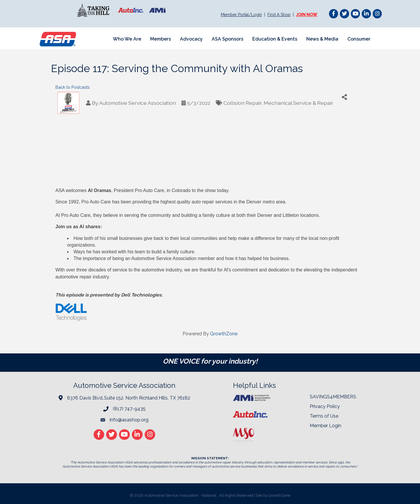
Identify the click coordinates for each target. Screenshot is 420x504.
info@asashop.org (129, 420)
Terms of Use (324, 416)
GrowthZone (224, 334)
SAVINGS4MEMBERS (333, 397)
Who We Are (127, 39)
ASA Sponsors (228, 39)
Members (161, 39)
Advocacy (191, 39)
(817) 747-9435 (129, 409)
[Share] (344, 97)
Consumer (359, 39)
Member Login (325, 426)
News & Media (322, 39)
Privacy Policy (325, 406)
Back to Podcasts (73, 87)
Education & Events (275, 39)
